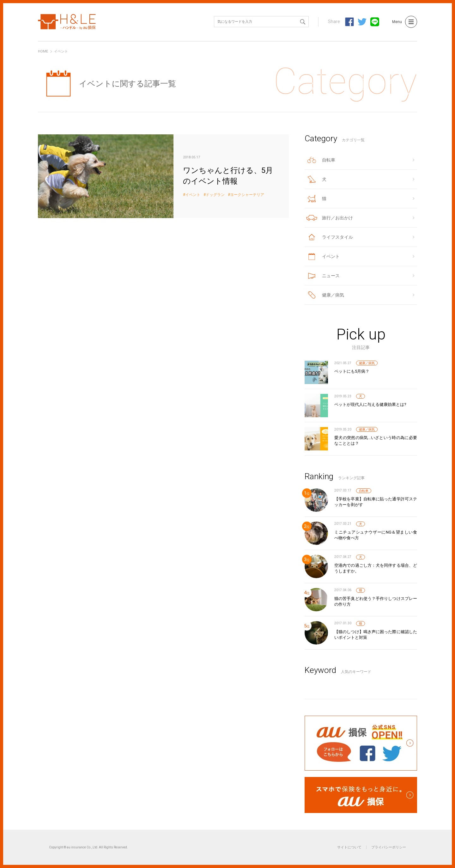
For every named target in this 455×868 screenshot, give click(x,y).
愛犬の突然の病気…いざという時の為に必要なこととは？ (376, 440)
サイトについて (349, 847)
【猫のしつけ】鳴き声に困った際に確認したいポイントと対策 (376, 635)
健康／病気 (367, 363)
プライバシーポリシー (389, 847)
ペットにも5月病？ (352, 371)
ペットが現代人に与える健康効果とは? (370, 404)
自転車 (364, 491)
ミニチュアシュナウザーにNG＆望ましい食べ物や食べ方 (376, 535)
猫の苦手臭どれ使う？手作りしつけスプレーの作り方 (376, 601)
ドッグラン (215, 195)
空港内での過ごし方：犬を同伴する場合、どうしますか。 (376, 568)
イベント (193, 195)
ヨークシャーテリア (247, 195)
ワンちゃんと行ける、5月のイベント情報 (163, 176)
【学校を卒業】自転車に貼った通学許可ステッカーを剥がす (376, 502)
